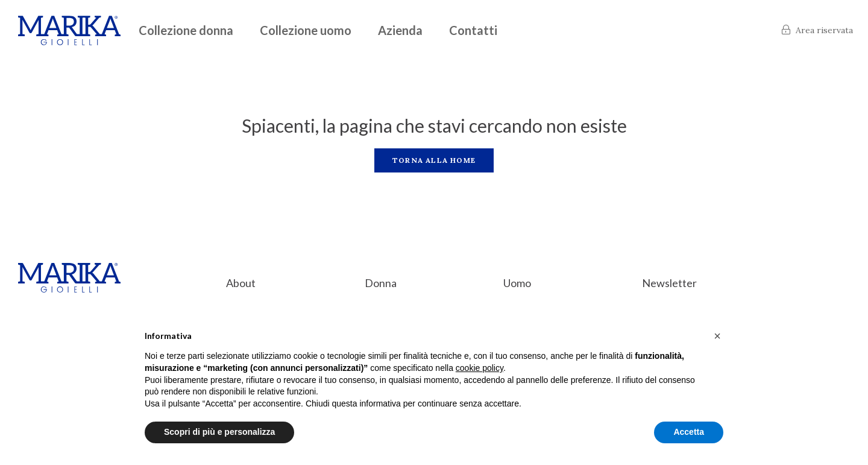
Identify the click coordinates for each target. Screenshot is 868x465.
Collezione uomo (306, 30)
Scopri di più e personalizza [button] (219, 432)
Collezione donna (186, 30)
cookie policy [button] (480, 368)
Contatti (473, 30)
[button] (717, 336)
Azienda (400, 30)
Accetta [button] (689, 432)
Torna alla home (434, 160)
